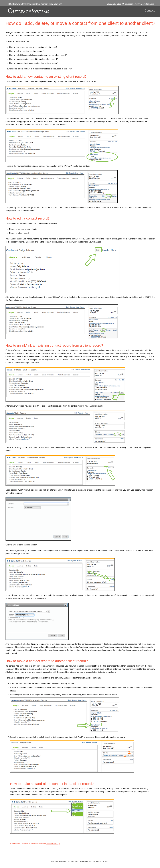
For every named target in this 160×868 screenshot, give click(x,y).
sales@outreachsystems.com (142, 4)
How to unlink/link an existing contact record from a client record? (38, 55)
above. (13, 691)
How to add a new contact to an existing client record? (33, 47)
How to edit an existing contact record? (26, 51)
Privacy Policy (102, 861)
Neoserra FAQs (53, 844)
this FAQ (68, 69)
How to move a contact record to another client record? (34, 59)
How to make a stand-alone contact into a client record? (34, 63)
